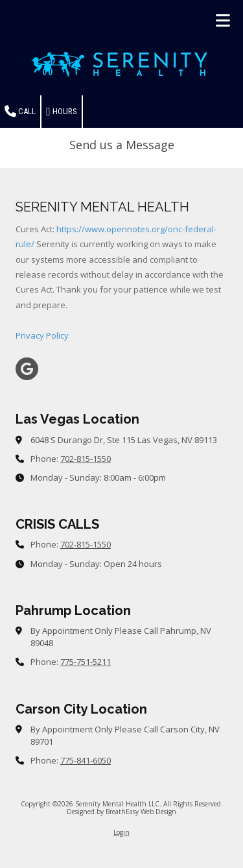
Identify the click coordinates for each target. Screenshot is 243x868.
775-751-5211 (86, 662)
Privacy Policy (42, 335)
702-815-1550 (86, 459)
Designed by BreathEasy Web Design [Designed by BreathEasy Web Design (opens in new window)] (121, 812)
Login (121, 832)
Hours (62, 112)
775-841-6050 (86, 760)
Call (20, 112)
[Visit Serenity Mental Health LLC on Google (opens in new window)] (27, 369)
